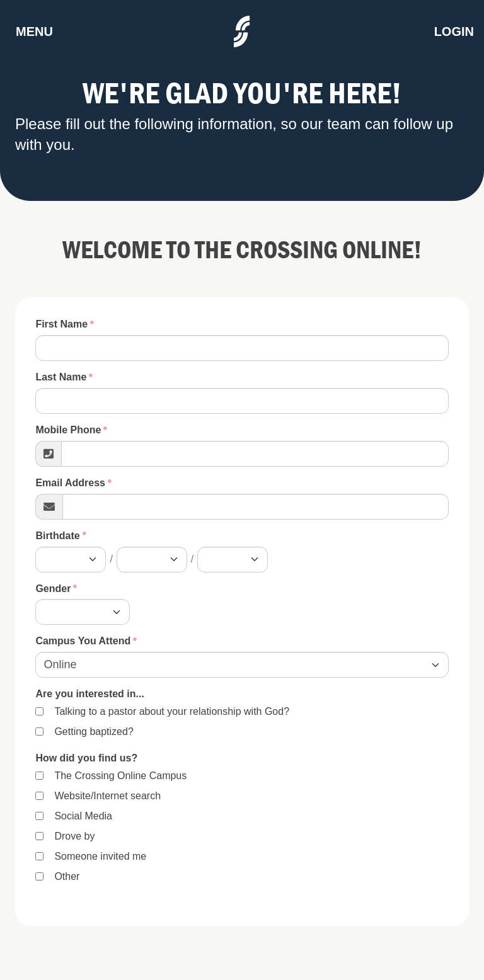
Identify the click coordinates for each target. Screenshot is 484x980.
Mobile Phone (68, 430)
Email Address (70, 483)
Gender (53, 589)
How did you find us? (86, 758)
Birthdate (57, 536)
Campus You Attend (83, 641)
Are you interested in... (89, 694)
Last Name (61, 377)
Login (454, 31)
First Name (61, 324)
